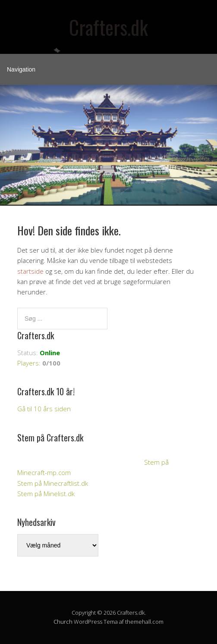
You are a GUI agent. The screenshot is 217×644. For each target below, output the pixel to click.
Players (28, 363)
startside (30, 271)
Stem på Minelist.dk (46, 494)
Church (63, 622)
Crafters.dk (108, 27)
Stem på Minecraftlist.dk (53, 483)
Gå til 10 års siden (44, 409)
